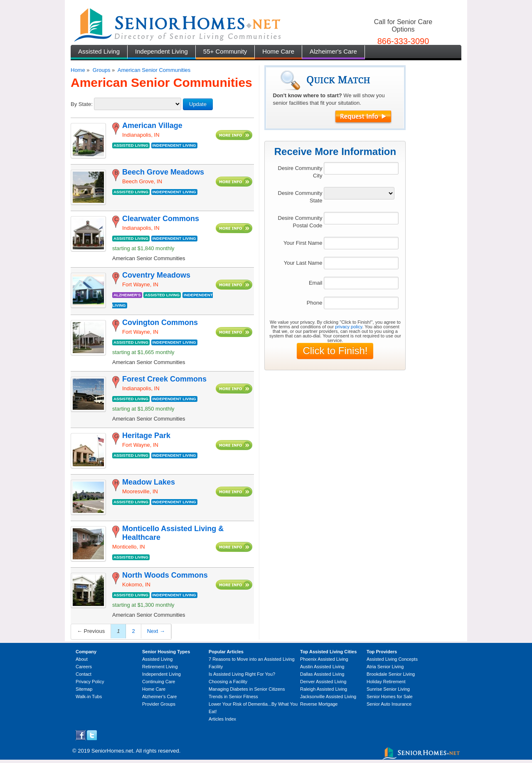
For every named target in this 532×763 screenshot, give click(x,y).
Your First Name (303, 243)
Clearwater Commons (161, 219)
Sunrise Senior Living (388, 689)
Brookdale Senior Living (391, 674)
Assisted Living (99, 51)
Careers (84, 667)
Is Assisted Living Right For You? (242, 674)
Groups (102, 70)
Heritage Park (146, 436)
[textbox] (361, 168)
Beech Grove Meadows (163, 172)
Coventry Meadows (156, 275)
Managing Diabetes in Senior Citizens (247, 689)
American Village (152, 126)
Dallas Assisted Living (322, 674)
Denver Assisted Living (323, 682)
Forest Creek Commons (164, 379)
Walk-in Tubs (89, 697)
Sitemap (84, 689)
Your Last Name (303, 263)
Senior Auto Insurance (389, 704)
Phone (315, 303)
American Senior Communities (154, 70)
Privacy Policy (90, 682)
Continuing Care (159, 682)
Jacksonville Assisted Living (328, 697)
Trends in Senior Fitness (233, 697)
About (82, 659)
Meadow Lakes (149, 482)
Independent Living (161, 51)
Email (316, 283)
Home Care (278, 51)
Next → (156, 631)
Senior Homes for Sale (390, 697)
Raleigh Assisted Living (324, 689)
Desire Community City (300, 172)
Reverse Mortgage (319, 704)
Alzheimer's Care (333, 51)
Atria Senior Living (385, 667)
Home (78, 70)
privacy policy (349, 327)
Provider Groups (159, 704)
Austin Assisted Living (322, 667)
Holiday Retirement (386, 682)
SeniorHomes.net (112, 751)
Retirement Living (160, 667)
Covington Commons (160, 322)
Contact (84, 674)
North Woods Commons (165, 575)
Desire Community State (300, 197)
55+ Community (225, 51)
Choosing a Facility (228, 682)
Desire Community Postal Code (300, 222)
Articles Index (222, 719)
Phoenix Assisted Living (324, 659)
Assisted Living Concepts (392, 659)
